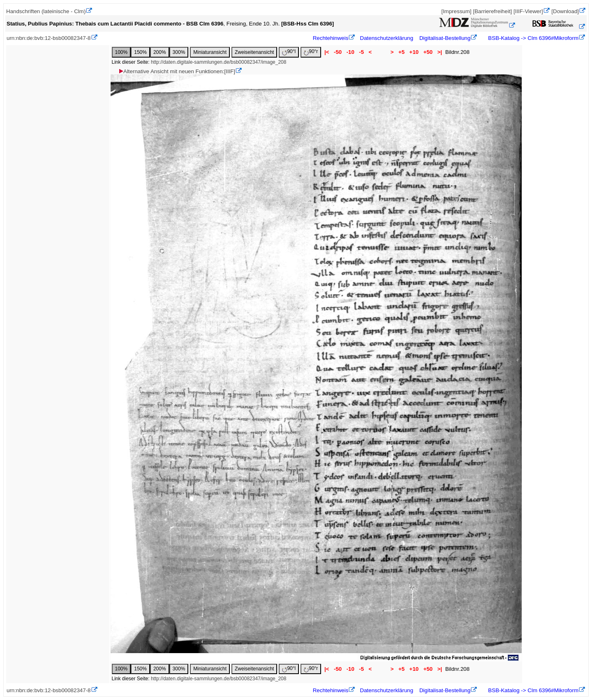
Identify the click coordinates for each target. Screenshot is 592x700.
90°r (311, 52)
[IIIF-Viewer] (528, 11)
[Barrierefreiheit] (492, 11)
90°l (289, 52)
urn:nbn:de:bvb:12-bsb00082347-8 (49, 38)
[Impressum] (456, 11)
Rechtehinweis (331, 38)
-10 (350, 52)
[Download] (565, 11)
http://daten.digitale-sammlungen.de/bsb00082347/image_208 (219, 62)
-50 (338, 52)
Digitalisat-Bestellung (445, 38)
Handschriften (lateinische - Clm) (46, 11)
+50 (428, 52)
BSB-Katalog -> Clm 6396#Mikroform (533, 38)
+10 (414, 52)
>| (440, 52)
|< (327, 52)
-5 (362, 52)
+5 (401, 52)
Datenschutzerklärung (387, 38)
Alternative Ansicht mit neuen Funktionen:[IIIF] (177, 71)
